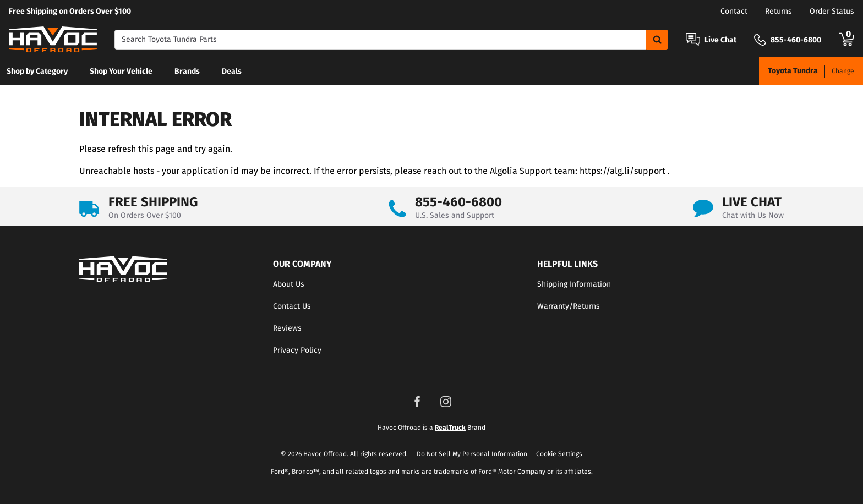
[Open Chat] (693, 39)
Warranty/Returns (569, 306)
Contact (734, 11)
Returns (779, 11)
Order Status (832, 11)
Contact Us (292, 306)
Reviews (287, 328)
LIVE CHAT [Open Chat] (752, 202)
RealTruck (450, 428)
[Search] (380, 40)
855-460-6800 (458, 202)
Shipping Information (574, 284)
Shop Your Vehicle (121, 71)
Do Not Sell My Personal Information (472, 454)
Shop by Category (37, 71)
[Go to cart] (846, 40)
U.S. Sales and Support (455, 215)
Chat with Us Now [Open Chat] (753, 215)
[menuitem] (37, 71)
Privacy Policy (297, 350)
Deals (232, 71)
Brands (187, 71)
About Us (289, 284)
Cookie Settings (559, 454)
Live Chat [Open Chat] (720, 40)
